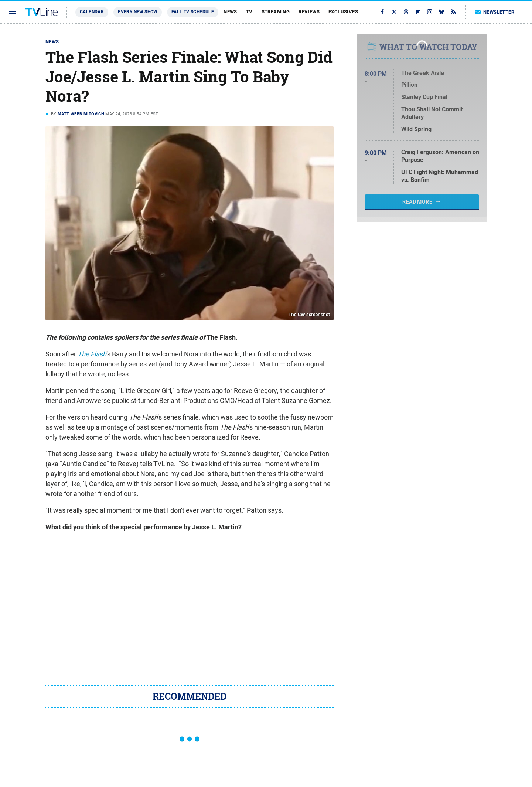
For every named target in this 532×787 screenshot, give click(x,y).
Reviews (309, 12)
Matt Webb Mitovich (81, 114)
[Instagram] (430, 12)
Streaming (276, 12)
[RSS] (453, 12)
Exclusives (343, 12)
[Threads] (406, 12)
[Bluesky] (441, 12)
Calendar (92, 12)
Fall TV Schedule (193, 12)
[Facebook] (382, 12)
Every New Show (138, 12)
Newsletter (495, 12)
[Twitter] (394, 12)
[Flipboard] (418, 12)
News (230, 12)
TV (249, 12)
